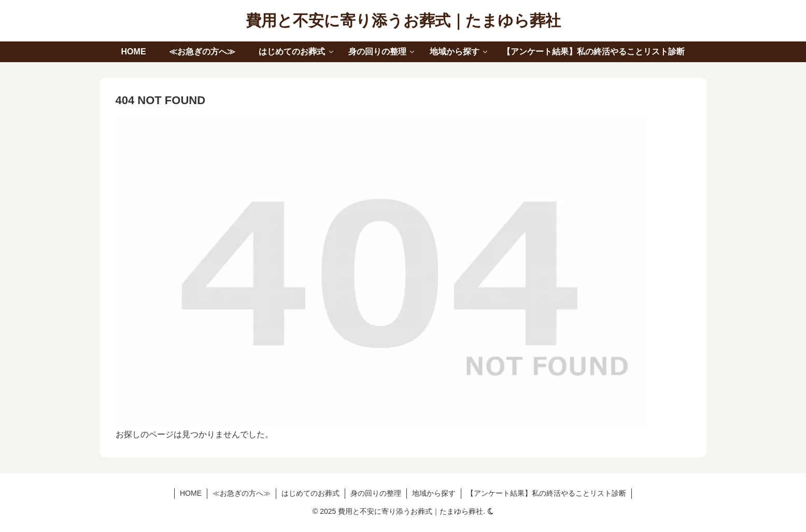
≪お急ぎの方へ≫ (242, 493)
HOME (191, 493)
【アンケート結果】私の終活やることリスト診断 (546, 493)
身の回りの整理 (376, 493)
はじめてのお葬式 (310, 493)
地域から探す (434, 493)
